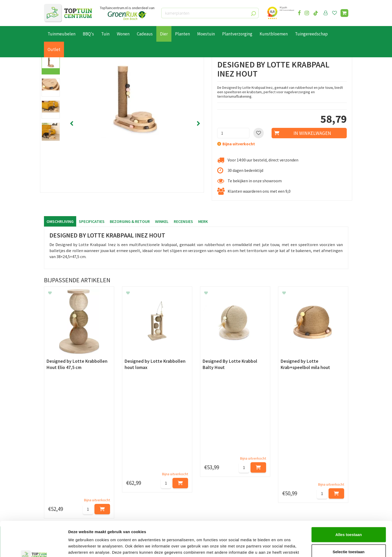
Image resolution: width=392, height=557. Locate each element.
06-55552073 (296, 477)
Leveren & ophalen (60, 476)
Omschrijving (60, 221)
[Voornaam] (116, 437)
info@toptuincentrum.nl (307, 485)
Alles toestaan (349, 502)
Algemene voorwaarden (65, 488)
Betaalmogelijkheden (63, 470)
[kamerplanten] (210, 13)
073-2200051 (296, 470)
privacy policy (223, 424)
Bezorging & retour (130, 221)
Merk (203, 221)
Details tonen (281, 547)
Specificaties (92, 221)
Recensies (183, 221)
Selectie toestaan (349, 519)
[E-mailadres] (235, 437)
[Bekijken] (344, 13)
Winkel (162, 221)
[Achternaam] (170, 437)
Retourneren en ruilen (64, 482)
